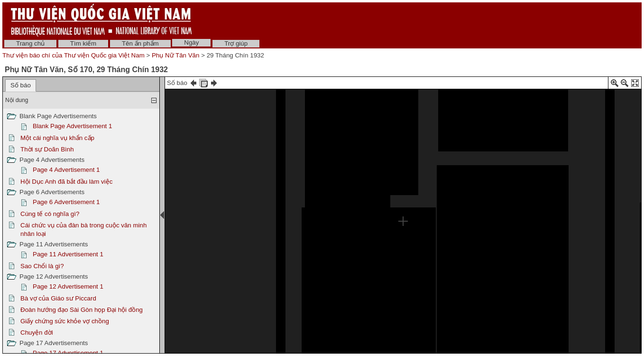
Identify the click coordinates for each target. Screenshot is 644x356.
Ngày (191, 42)
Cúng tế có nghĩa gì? (50, 214)
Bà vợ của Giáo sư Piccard (58, 298)
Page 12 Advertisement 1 (68, 286)
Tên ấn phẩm (140, 43)
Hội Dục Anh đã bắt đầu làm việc (66, 182)
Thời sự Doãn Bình (47, 149)
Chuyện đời (37, 333)
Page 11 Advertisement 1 (68, 254)
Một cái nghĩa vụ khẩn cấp (57, 138)
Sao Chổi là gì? (42, 266)
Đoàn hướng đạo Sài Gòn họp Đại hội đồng (82, 310)
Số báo (21, 85)
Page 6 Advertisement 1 (66, 202)
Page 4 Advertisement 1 (66, 170)
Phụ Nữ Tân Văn (175, 55)
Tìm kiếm (83, 43)
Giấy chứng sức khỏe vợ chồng (65, 321)
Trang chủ (30, 43)
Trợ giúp (236, 43)
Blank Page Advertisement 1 (72, 126)
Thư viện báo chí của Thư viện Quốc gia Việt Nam (74, 55)
